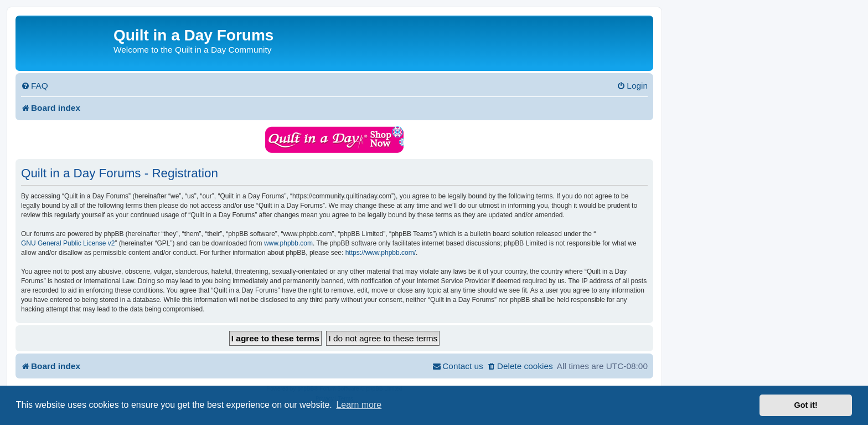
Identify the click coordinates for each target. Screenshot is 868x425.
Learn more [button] (359, 405)
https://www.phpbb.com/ (381, 253)
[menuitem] (35, 86)
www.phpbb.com (288, 243)
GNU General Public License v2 (68, 243)
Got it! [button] (806, 405)
